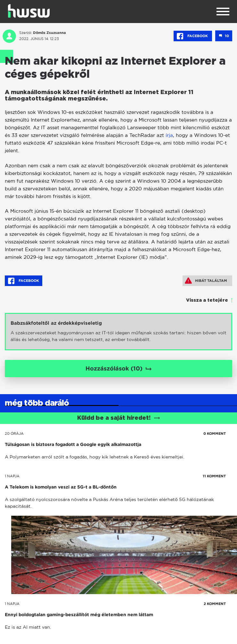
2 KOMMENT (215, 604)
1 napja (12, 476)
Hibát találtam (206, 281)
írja (169, 135)
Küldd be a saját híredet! (119, 418)
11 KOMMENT (214, 476)
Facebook (193, 36)
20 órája (14, 433)
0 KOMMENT (215, 433)
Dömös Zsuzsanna (49, 33)
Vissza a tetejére (207, 300)
